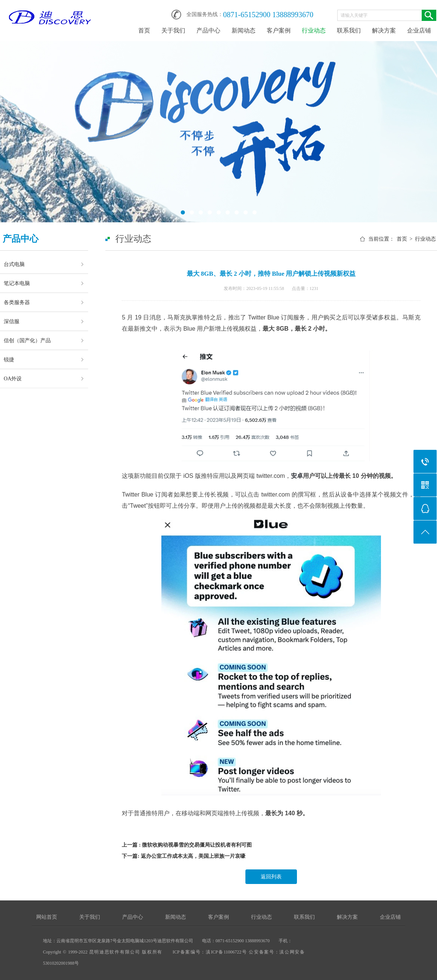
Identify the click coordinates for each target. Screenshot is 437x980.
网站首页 (47, 917)
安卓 (297, 476)
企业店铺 (419, 30)
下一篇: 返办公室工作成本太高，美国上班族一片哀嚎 (183, 856)
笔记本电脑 (17, 283)
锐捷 (9, 359)
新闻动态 (244, 30)
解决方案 (384, 30)
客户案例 (279, 30)
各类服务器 (17, 302)
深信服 (12, 321)
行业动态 (314, 30)
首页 (144, 30)
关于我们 (173, 30)
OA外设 (13, 378)
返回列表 (271, 877)
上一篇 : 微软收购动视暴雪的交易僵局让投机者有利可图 (187, 845)
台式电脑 (14, 264)
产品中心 (208, 30)
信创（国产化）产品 (27, 340)
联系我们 (349, 30)
